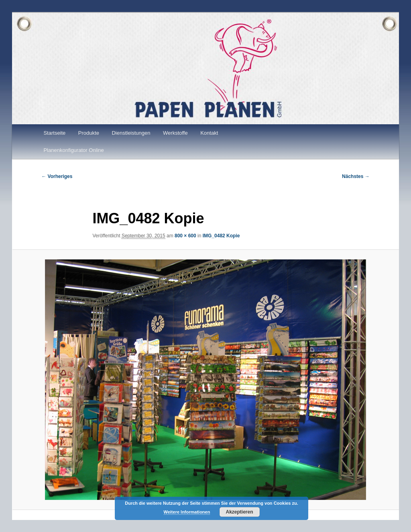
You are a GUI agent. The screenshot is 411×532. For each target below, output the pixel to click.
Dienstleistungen (131, 133)
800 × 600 (185, 236)
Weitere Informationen (187, 512)
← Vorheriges (57, 176)
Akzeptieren (239, 512)
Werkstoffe (175, 133)
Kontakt (209, 133)
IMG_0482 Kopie (221, 236)
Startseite (54, 133)
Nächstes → (356, 176)
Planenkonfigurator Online (73, 150)
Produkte (89, 133)
